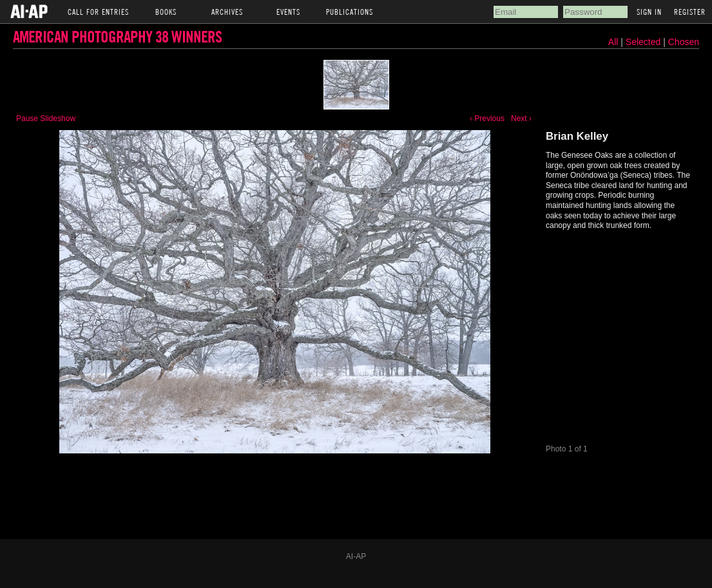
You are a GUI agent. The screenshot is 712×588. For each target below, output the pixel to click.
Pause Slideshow (46, 119)
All (613, 42)
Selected (644, 42)
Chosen (684, 42)
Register (690, 12)
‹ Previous (487, 119)
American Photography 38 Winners (117, 36)
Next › (521, 119)
